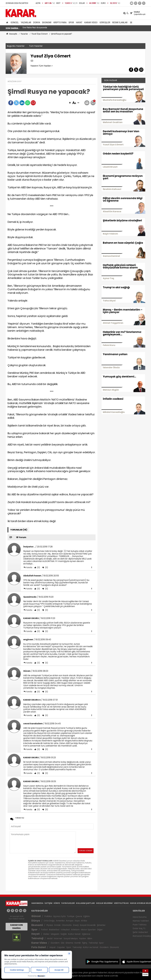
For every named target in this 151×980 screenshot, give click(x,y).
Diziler (46, 934)
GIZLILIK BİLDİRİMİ (104, 903)
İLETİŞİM (48, 903)
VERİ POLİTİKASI (121, 903)
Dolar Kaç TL (139, 928)
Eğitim (87, 916)
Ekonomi (47, 22)
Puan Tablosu (140, 925)
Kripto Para (60, 22)
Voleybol (65, 930)
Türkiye (71, 916)
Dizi (63, 943)
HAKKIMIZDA (37, 903)
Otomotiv (67, 925)
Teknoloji (37, 938)
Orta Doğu (49, 921)
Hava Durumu (140, 917)
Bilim (90, 938)
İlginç (85, 943)
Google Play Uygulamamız (105, 962)
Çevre (79, 916)
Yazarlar (26, 22)
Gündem (55, 943)
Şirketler (101, 925)
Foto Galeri (39, 947)
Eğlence (86, 934)
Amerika (60, 921)
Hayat (79, 22)
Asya (77, 921)
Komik (78, 943)
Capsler (61, 947)
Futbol (44, 930)
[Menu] (130, 22)
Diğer (100, 930)
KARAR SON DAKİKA (17, 927)
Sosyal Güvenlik (88, 925)
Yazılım (83, 938)
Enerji (76, 925)
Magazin (55, 934)
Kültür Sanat (74, 934)
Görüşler (105, 22)
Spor (71, 22)
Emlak (57, 925)
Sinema (69, 943)
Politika (48, 916)
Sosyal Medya (71, 938)
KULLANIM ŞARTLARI (85, 903)
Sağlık (64, 934)
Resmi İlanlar (120, 22)
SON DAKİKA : (12, 28)
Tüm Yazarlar (36, 46)
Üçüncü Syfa (59, 916)
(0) (38, 567)
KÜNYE (57, 903)
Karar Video (91, 22)
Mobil (50, 938)
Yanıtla (29, 567)
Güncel (15, 22)
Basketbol (54, 930)
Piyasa (50, 925)
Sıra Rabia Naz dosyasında (35, 28)
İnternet (58, 938)
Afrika (84, 921)
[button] (70, 103)
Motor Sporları (88, 930)
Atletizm (75, 930)
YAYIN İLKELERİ (68, 903)
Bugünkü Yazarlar (16, 46)
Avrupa (70, 921)
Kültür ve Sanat (91, 947)
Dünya (37, 22)
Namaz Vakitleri (141, 921)
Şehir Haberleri (140, 932)
